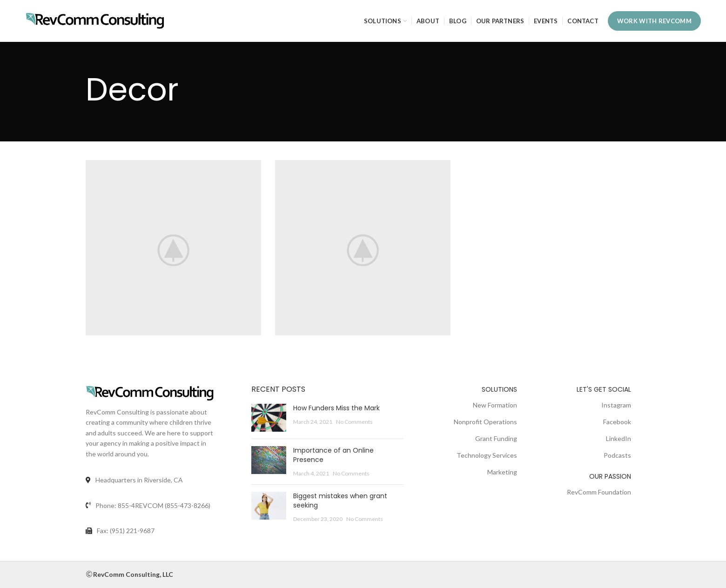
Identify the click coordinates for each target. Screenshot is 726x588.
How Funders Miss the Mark (336, 408)
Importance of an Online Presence (333, 455)
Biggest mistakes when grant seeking (340, 501)
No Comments (354, 422)
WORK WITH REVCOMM (654, 21)
